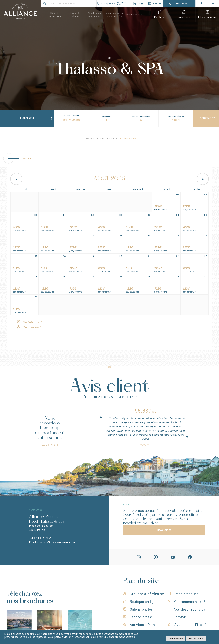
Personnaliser (176, 639)
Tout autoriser (196, 639)
